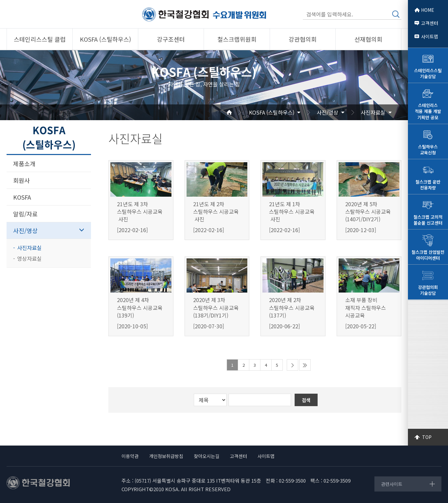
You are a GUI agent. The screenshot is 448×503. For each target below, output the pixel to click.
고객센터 (430, 23)
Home (237, 112)
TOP (427, 437)
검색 (396, 14)
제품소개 (24, 164)
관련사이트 (392, 484)
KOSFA (22, 197)
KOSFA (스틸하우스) (272, 112)
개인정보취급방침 (166, 456)
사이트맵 (430, 36)
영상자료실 (29, 258)
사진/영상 (327, 112)
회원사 (22, 180)
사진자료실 (373, 112)
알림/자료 (25, 214)
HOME (428, 10)
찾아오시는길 (207, 456)
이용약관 (130, 456)
